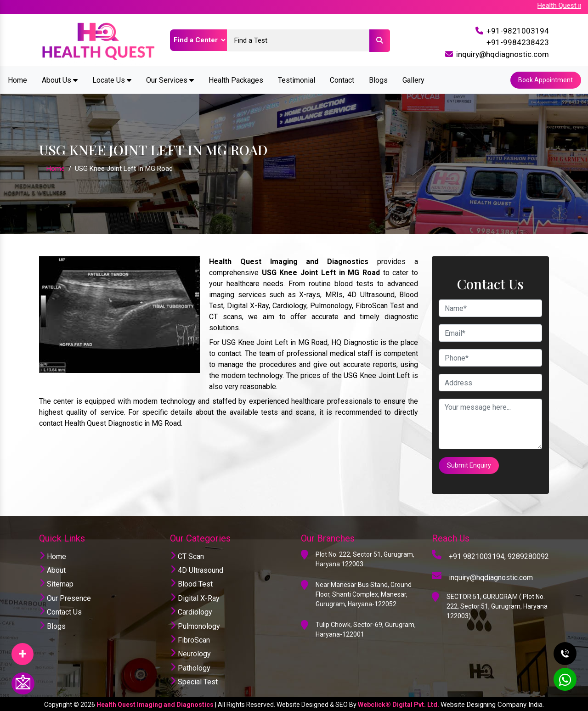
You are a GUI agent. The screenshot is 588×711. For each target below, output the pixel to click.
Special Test (194, 681)
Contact (342, 80)
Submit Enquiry (469, 464)
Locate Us (112, 80)
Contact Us (60, 611)
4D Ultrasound (197, 569)
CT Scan (187, 555)
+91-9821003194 (518, 31)
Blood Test (191, 583)
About (52, 569)
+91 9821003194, (477, 555)
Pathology (190, 667)
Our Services (170, 80)
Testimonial (297, 80)
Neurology (190, 653)
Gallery (413, 80)
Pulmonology (195, 625)
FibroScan (190, 639)
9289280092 (528, 555)
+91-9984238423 (518, 42)
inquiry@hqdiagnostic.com (503, 54)
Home (17, 80)
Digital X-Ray (195, 597)
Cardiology (191, 611)
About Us (60, 80)
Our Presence (65, 597)
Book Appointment (546, 80)
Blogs (378, 80)
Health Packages (236, 80)
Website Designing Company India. (492, 703)
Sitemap (56, 583)
